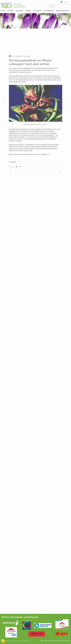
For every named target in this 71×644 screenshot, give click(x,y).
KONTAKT (42, 641)
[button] (28, 11)
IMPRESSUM (47, 641)
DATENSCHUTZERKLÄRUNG (54, 641)
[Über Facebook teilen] (9, 167)
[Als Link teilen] (20, 167)
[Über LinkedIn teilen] (17, 167)
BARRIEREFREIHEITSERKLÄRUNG (65, 641)
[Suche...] (60, 6)
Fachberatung (12, 162)
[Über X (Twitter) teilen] (13, 167)
